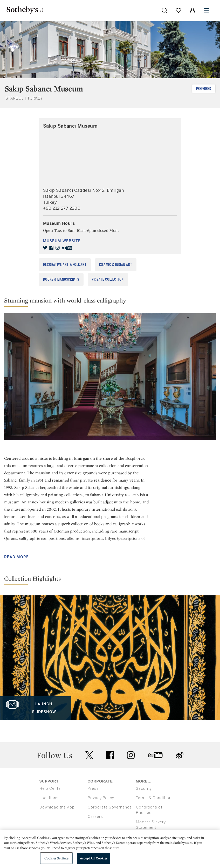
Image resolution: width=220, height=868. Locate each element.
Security (144, 789)
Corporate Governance (110, 807)
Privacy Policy (101, 798)
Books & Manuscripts (61, 280)
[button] (110, 302)
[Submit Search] (164, 10)
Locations (49, 798)
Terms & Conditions (155, 798)
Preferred (204, 89)
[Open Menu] (207, 11)
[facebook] (51, 248)
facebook (110, 755)
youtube (155, 755)
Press (93, 789)
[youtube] (67, 248)
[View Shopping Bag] (192, 10)
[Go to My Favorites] (178, 10)
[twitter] (45, 248)
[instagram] (58, 248)
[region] (110, 849)
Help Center (51, 789)
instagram (131, 755)
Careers (95, 817)
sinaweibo (180, 755)
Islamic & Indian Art (116, 265)
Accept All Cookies (94, 858)
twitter (89, 755)
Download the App (57, 807)
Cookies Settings (56, 858)
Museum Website (62, 241)
